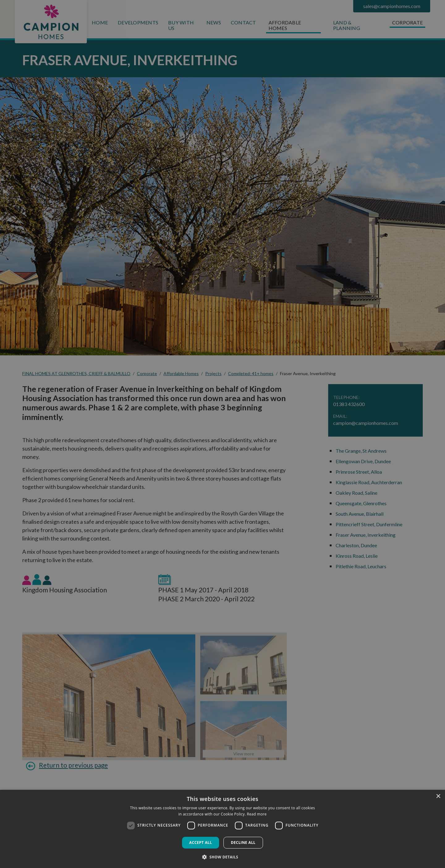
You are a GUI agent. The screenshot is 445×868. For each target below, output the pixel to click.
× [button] (438, 796)
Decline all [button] (243, 843)
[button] (222, 857)
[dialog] (222, 829)
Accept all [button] (201, 843)
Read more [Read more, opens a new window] (257, 814)
